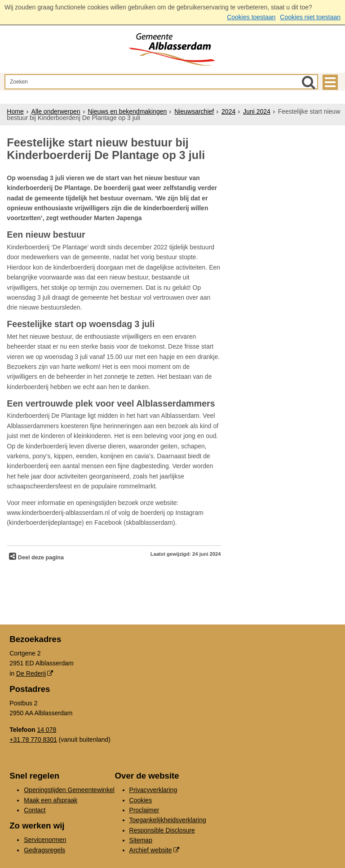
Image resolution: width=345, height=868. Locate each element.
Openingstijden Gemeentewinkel (69, 790)
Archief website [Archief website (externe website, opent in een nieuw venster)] (151, 850)
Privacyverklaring (153, 790)
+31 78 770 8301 (33, 740)
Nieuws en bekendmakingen (127, 111)
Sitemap (141, 840)
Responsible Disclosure (162, 830)
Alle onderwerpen (56, 111)
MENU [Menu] (330, 82)
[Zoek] (309, 82)
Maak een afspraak (51, 800)
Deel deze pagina (40, 558)
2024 (228, 111)
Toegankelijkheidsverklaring (168, 820)
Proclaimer (144, 810)
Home (15, 111)
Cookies (141, 800)
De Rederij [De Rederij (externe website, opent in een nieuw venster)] (31, 673)
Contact (35, 810)
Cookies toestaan (251, 17)
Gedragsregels (44, 850)
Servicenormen (45, 840)
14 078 (46, 730)
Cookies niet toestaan (310, 17)
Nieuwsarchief (194, 111)
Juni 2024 (257, 111)
